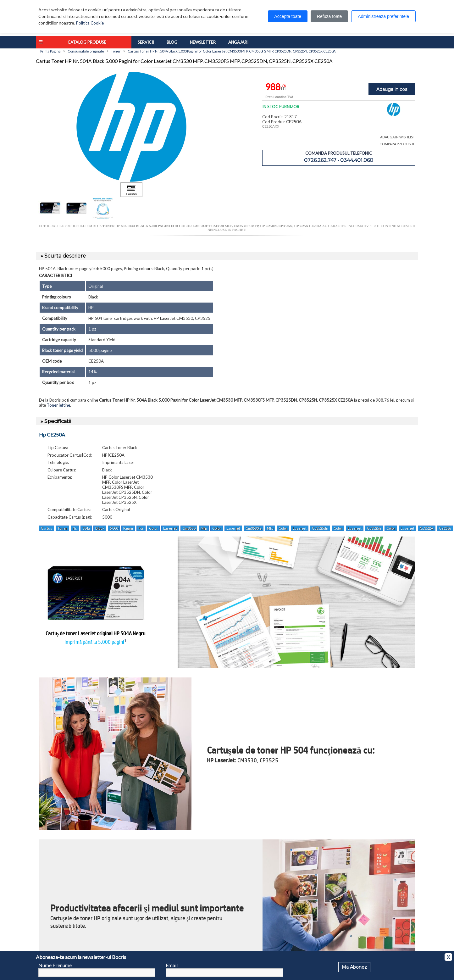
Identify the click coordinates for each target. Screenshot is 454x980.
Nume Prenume (55, 965)
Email (172, 965)
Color (153, 528)
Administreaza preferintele (383, 16)
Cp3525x (427, 528)
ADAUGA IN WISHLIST (398, 137)
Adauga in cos (392, 89)
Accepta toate (288, 16)
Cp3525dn (320, 528)
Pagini (128, 528)
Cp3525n (374, 528)
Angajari (238, 42)
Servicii (146, 42)
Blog (172, 42)
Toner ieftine (58, 405)
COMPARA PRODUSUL (397, 144)
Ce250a (445, 528)
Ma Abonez (354, 967)
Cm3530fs (254, 528)
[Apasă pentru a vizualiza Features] (131, 190)
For (141, 528)
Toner (62, 528)
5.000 (114, 528)
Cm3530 (189, 528)
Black (100, 528)
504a (86, 528)
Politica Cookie (90, 23)
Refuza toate (329, 16)
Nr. (75, 528)
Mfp (204, 528)
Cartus (47, 528)
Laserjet (170, 528)
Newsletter (203, 42)
